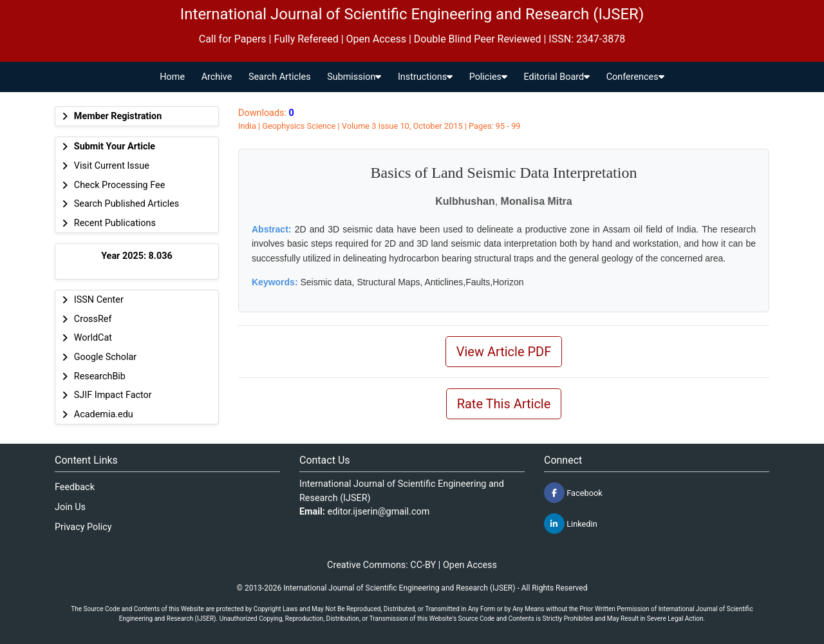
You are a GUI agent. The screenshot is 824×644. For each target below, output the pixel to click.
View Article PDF (504, 352)
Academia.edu (104, 414)
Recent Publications (115, 223)
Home (172, 77)
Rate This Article (504, 404)
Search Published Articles (126, 204)
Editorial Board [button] (557, 77)
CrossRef (93, 319)
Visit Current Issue (112, 166)
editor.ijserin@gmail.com (379, 512)
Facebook (573, 493)
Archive (217, 77)
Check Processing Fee (120, 185)
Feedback (75, 487)
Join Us (70, 507)
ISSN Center (99, 300)
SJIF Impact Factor (113, 395)
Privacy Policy (83, 527)
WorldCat (93, 338)
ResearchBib (100, 376)
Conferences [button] (635, 77)
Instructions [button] (425, 77)
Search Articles (280, 77)
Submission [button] (354, 77)
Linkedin (571, 524)
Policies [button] (488, 77)
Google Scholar (105, 357)
